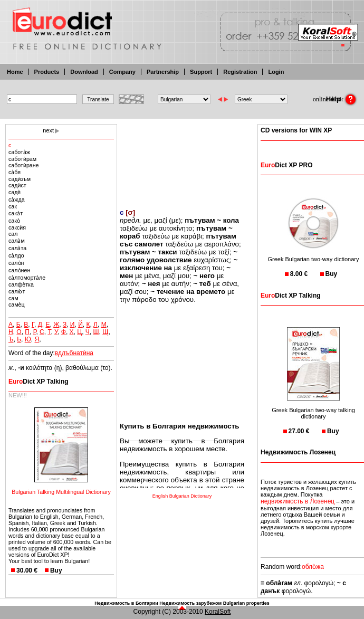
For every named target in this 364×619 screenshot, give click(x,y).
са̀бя (15, 172)
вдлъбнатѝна (74, 353)
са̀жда (17, 199)
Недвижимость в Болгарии (126, 603)
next (48, 130)
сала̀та (17, 248)
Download (84, 72)
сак (13, 206)
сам (13, 298)
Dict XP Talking (39, 382)
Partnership (163, 72)
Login (276, 72)
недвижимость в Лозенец (298, 501)
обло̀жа (313, 567)
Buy (56, 570)
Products (47, 72)
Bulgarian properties (246, 603)
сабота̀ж (19, 152)
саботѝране (24, 165)
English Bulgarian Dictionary (182, 496)
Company (122, 72)
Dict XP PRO (286, 165)
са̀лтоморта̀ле (27, 278)
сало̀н (16, 263)
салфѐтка (21, 284)
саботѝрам (22, 159)
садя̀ (15, 192)
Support (201, 72)
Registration (240, 72)
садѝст (17, 185)
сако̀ (14, 221)
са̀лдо (16, 255)
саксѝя (17, 227)
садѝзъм (20, 179)
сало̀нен (19, 270)
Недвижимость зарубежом (190, 603)
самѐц (17, 304)
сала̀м (17, 241)
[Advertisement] (182, 160)
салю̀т (17, 291)
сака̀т (16, 213)
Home (15, 72)
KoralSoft (218, 612)
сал (13, 234)
